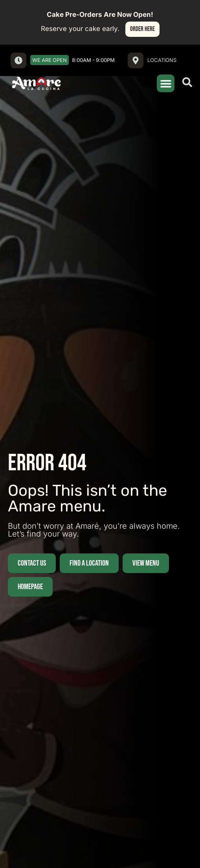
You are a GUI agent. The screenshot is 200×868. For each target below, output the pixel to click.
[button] (166, 83)
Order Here (142, 29)
